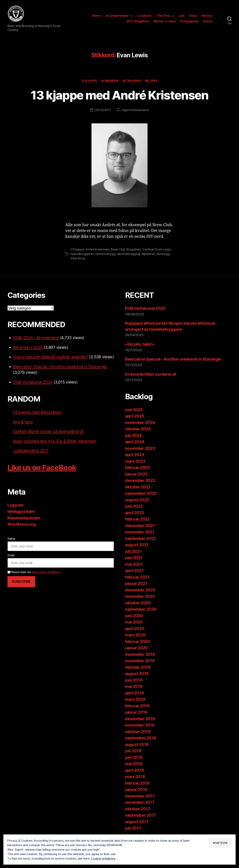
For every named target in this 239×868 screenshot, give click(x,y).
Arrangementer (117, 16)
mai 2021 (134, 564)
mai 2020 (134, 622)
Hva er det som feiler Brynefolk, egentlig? (51, 357)
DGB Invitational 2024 (33, 382)
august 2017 (137, 822)
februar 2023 (137, 468)
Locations (144, 16)
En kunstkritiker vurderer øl (151, 374)
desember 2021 (140, 526)
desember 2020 (140, 590)
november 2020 (140, 596)
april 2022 (135, 513)
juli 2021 (133, 551)
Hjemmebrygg (105, 254)
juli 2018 (133, 751)
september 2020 (141, 609)
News (96, 16)
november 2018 (140, 725)
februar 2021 (137, 577)
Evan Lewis (163, 249)
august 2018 (137, 745)
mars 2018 (135, 777)
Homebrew (110, 81)
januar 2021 (136, 583)
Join (181, 16)
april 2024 (135, 442)
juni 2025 (134, 410)
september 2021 (141, 539)
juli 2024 (133, 435)
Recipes (151, 81)
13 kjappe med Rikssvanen (37, 412)
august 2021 (137, 545)
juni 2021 (134, 558)
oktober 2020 (138, 603)
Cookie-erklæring (103, 858)
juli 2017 (133, 828)
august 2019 (137, 674)
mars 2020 (135, 635)
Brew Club (118, 249)
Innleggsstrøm (21, 511)
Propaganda (189, 21)
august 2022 (137, 500)
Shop (193, 16)
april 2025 (135, 416)
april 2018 (134, 770)
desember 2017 (140, 796)
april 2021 (134, 571)
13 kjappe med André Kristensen (119, 95)
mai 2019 (134, 687)
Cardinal (148, 249)
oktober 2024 (138, 429)
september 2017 (141, 815)
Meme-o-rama (165, 21)
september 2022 (141, 493)
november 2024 (140, 423)
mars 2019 (135, 699)
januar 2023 (136, 474)
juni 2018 (134, 757)
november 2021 (140, 532)
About (208, 21)
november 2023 (140, 448)
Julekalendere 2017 (31, 451)
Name (11, 539)
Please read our (34, 572)
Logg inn (15, 505)
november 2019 (140, 661)
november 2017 (140, 802)
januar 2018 (136, 790)
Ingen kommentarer (136, 110)
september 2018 (141, 738)
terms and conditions (46, 572)
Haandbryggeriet (82, 254)
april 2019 (134, 693)
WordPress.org (22, 524)
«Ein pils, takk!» (140, 344)
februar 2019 (137, 706)
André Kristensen (97, 249)
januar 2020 (136, 648)
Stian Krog (78, 258)
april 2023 (135, 455)
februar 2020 (138, 642)
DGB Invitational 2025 (145, 308)
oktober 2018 (138, 732)
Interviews (132, 81)
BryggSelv (134, 249)
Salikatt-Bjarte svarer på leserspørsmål (48, 431)
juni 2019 (134, 680)
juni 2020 (134, 616)
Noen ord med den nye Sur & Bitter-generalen (55, 441)
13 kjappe (89, 81)
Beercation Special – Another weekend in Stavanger (60, 367)
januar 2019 (136, 712)
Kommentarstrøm (24, 518)
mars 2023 (135, 461)
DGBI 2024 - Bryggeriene (36, 338)
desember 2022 (140, 480)
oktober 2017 (138, 809)
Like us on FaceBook (42, 468)
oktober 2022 (138, 487)
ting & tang (23, 422)
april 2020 (135, 629)
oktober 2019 (138, 667)
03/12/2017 (103, 110)
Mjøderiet (148, 254)
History (207, 16)
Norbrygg (163, 254)
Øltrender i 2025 (28, 347)
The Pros (163, 16)
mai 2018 (134, 764)
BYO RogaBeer (138, 21)
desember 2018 (140, 719)
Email (11, 555)
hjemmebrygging (128, 254)
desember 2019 (140, 654)
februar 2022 (137, 519)
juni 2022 (134, 506)
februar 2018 (137, 783)
